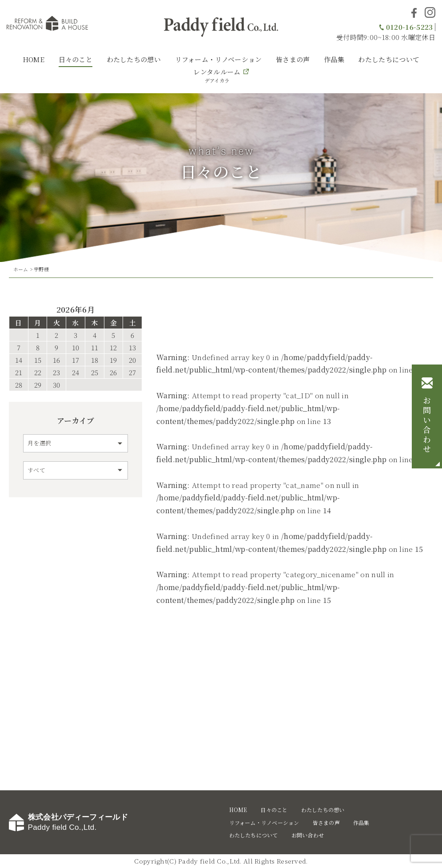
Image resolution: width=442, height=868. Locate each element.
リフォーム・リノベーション (219, 59)
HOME (34, 59)
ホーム (21, 269)
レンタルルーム (217, 75)
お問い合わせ (427, 425)
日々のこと (76, 59)
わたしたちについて (389, 59)
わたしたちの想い (134, 59)
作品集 (334, 59)
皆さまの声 (293, 59)
